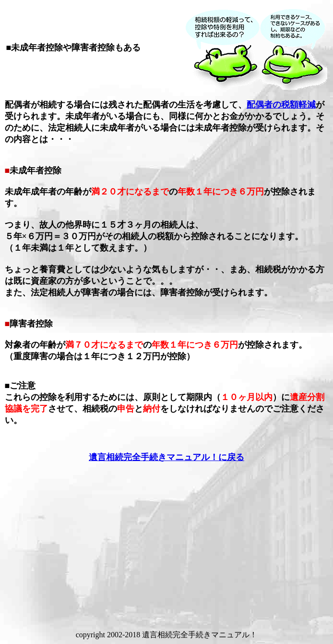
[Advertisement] (168, 539)
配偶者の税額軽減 (281, 105)
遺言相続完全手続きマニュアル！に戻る (166, 457)
